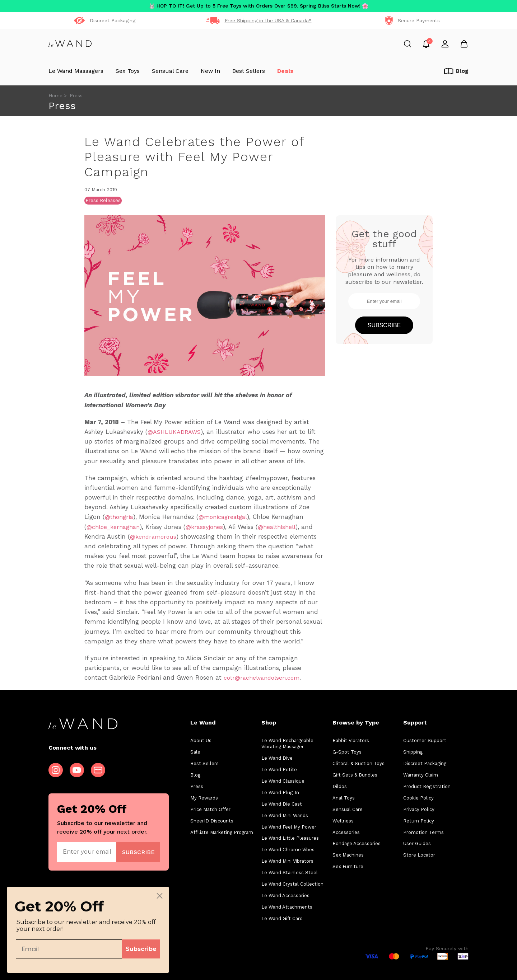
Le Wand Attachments (287, 907)
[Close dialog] (160, 896)
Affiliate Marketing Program (222, 832)
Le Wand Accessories (285, 895)
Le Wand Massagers (76, 71)
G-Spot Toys (347, 752)
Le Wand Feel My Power (289, 827)
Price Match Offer (210, 809)
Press (197, 786)
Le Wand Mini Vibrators (287, 861)
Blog (456, 71)
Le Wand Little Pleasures (290, 838)
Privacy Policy (419, 809)
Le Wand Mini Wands (285, 815)
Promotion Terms (423, 832)
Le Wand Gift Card (282, 918)
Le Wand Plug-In (280, 793)
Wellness (343, 821)
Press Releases (103, 200)
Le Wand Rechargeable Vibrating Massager (287, 744)
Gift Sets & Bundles (355, 775)
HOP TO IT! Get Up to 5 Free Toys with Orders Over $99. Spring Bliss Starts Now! (258, 6)
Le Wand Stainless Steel (290, 873)
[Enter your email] (87, 852)
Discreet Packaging (425, 763)
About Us (201, 740)
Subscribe (384, 325)
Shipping (413, 752)
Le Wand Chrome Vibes (288, 850)
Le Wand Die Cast (282, 804)
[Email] (69, 949)
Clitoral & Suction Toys (358, 763)
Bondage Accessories (357, 843)
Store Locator (419, 855)
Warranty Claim (421, 775)
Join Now (138, 852)
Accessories (346, 832)
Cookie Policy (418, 798)
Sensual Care (170, 71)
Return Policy (419, 821)
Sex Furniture (348, 866)
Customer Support (425, 740)
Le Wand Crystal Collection (292, 884)
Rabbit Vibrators (351, 740)
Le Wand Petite (279, 770)
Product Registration (427, 786)
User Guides (417, 843)
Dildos (340, 786)
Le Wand (203, 723)
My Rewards (204, 798)
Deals (285, 71)
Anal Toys (344, 798)
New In (210, 71)
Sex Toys (128, 71)
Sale (195, 752)
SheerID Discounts (212, 821)
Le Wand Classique (283, 781)
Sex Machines (348, 855)
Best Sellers (249, 71)
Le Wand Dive (277, 758)
